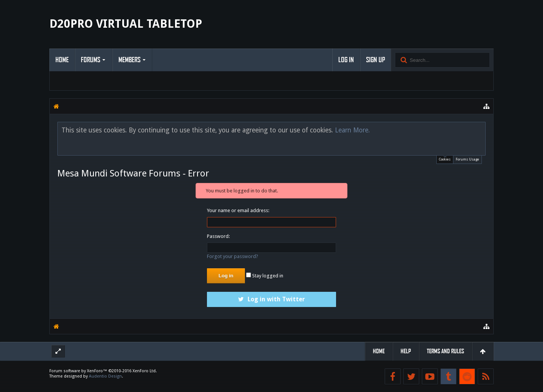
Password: (218, 236)
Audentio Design (105, 376)
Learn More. (352, 130)
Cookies (445, 158)
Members (129, 60)
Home (62, 60)
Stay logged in (265, 276)
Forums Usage (467, 159)
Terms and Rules (445, 351)
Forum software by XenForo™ (103, 371)
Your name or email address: (238, 210)
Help (406, 351)
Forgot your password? (233, 256)
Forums (91, 60)
